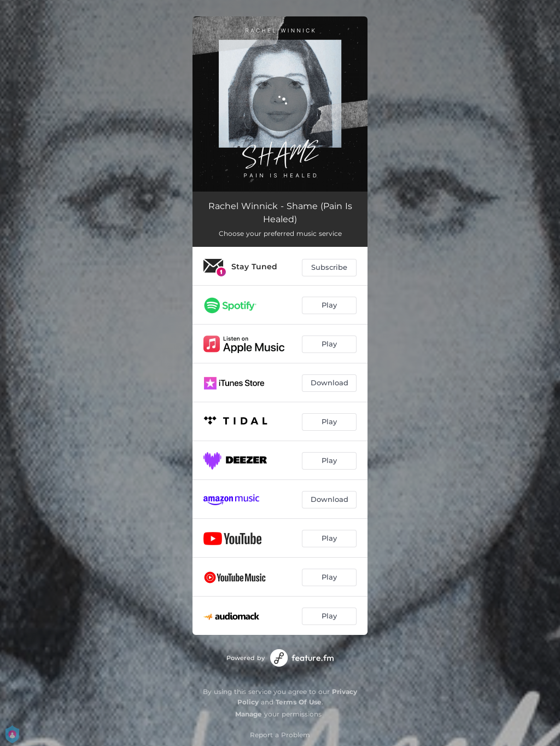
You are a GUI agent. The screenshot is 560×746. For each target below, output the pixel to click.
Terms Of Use (299, 702)
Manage (249, 714)
